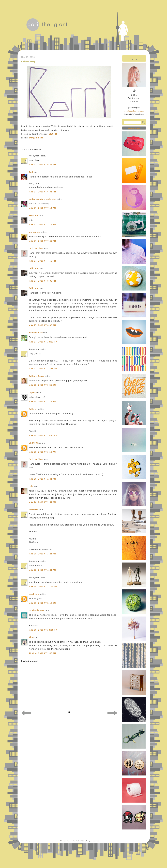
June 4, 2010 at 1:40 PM (42, 653)
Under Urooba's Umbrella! (43, 199)
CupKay (33, 393)
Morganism (35, 232)
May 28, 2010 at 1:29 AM (42, 401)
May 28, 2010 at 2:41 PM (42, 479)
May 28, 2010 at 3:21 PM (42, 554)
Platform (34, 510)
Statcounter (134, 128)
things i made (36, 138)
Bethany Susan (37, 376)
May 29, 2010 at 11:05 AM (43, 586)
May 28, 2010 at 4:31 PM (42, 570)
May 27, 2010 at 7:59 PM (42, 261)
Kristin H (33, 216)
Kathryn (33, 409)
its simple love (37, 610)
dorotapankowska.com (134, 111)
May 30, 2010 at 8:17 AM (42, 603)
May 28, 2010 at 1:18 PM (42, 452)
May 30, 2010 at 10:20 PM (43, 630)
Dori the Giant (36, 248)
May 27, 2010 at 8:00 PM (42, 281)
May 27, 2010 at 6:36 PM (42, 192)
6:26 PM (53, 134)
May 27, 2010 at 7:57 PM (42, 241)
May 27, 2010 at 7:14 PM (42, 208)
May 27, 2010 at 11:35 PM (43, 369)
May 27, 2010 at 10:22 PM (43, 342)
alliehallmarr (36, 333)
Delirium (33, 268)
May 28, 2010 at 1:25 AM (42, 385)
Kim (31, 637)
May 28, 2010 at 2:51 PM (42, 502)
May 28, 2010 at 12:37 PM (43, 435)
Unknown (34, 443)
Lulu (31, 486)
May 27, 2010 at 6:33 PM (42, 165)
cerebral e (34, 594)
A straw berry (28, 61)
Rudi (31, 172)
